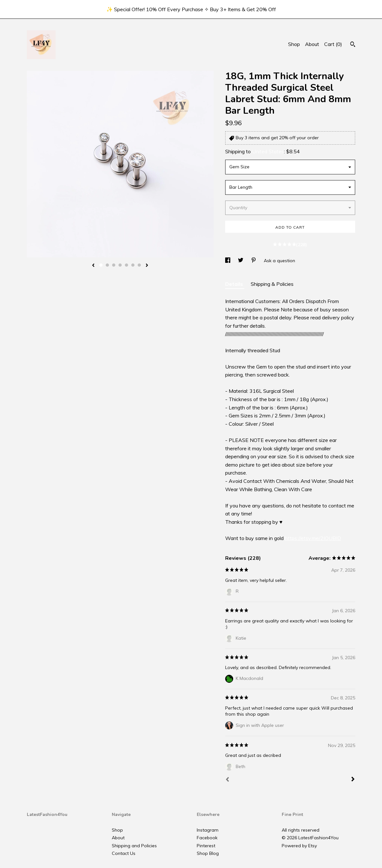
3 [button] (114, 265)
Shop (294, 44)
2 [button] (107, 265)
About (312, 44)
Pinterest (206, 846)
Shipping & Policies (272, 284)
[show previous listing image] (93, 266)
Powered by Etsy (299, 846)
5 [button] (126, 265)
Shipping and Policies (134, 846)
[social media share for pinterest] (254, 261)
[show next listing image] (147, 266)
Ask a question (279, 261)
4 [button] (120, 265)
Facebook (207, 838)
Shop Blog (208, 853)
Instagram (208, 830)
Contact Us (124, 853)
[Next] (353, 780)
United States (268, 151)
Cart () (333, 44)
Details (235, 284)
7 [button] (139, 265)
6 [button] (133, 265)
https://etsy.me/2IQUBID (313, 538)
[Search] (353, 45)
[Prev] (227, 780)
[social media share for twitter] (241, 261)
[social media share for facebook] (228, 261)
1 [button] (101, 265)
